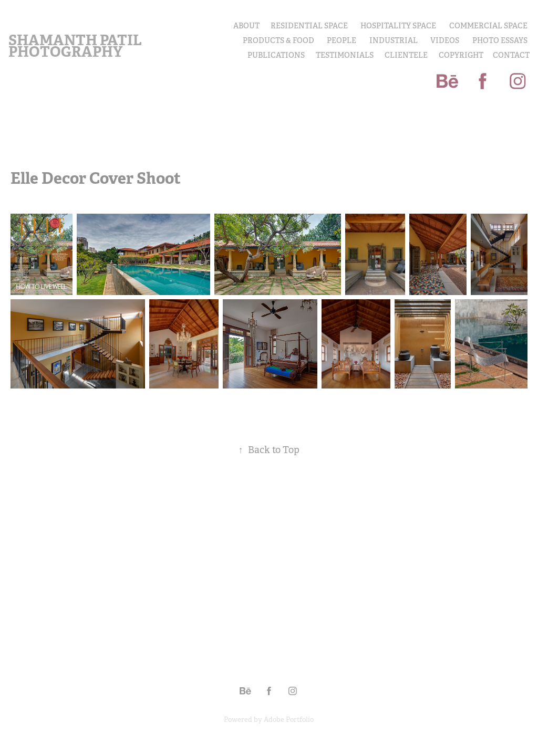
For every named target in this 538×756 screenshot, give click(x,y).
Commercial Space (488, 26)
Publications (276, 55)
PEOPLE (342, 40)
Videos (445, 40)
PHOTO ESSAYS (500, 40)
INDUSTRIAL (394, 40)
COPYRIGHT (461, 55)
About (246, 26)
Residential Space (309, 26)
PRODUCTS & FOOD (278, 40)
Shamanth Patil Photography (76, 46)
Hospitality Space (398, 26)
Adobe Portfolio (289, 720)
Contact (511, 55)
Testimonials (345, 55)
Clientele (406, 55)
